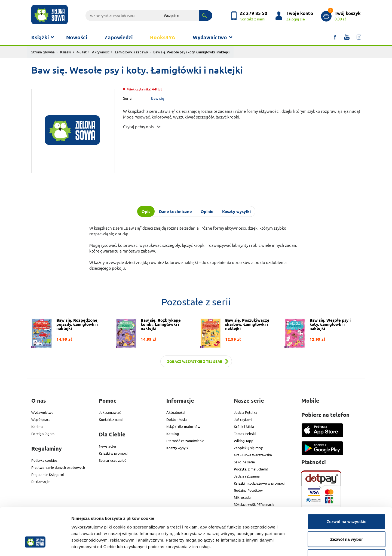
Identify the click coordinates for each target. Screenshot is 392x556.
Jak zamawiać (110, 412)
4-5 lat (82, 52)
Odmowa (346, 520)
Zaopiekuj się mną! (249, 448)
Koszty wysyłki (178, 448)
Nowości (77, 37)
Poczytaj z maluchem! (251, 469)
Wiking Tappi (244, 441)
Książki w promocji (114, 453)
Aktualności (176, 412)
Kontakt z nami (111, 419)
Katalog (173, 434)
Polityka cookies (44, 460)
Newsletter (108, 446)
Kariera (37, 426)
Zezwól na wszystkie (347, 484)
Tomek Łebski (245, 434)
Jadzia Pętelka (246, 412)
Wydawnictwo (210, 37)
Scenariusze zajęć (112, 460)
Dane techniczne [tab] (175, 211)
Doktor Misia (177, 419)
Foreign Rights (43, 434)
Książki (40, 37)
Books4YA (163, 37)
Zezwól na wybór (347, 502)
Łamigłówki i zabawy (131, 52)
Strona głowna (43, 52)
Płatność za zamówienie (185, 441)
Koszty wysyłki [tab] (236, 211)
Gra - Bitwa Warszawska (253, 455)
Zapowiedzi (119, 37)
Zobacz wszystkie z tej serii (195, 361)
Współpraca (41, 419)
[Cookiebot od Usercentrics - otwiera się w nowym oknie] (35, 545)
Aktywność (101, 52)
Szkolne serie (244, 462)
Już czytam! (243, 419)
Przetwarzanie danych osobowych (58, 467)
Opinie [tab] (207, 211)
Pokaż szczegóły (290, 545)
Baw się (158, 98)
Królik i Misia (244, 426)
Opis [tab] (146, 211)
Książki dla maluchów (183, 426)
